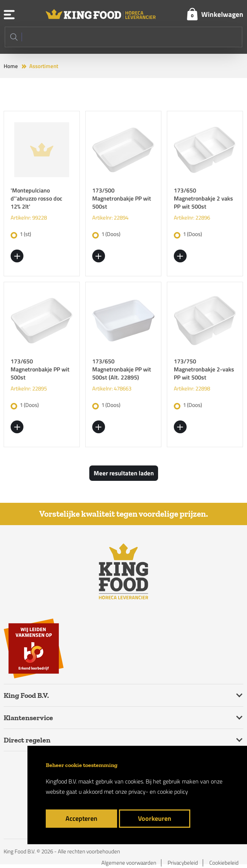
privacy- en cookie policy (158, 792)
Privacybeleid (183, 863)
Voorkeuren (155, 818)
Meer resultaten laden (124, 473)
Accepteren (81, 818)
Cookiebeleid (224, 863)
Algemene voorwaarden (129, 863)
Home (11, 66)
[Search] (123, 37)
